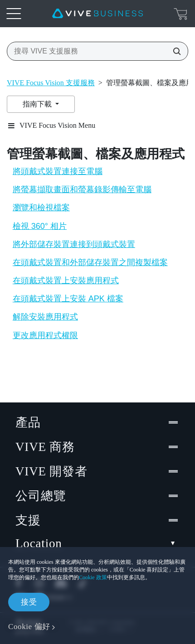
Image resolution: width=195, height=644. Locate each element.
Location (97, 544)
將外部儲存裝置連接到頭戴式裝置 (74, 244)
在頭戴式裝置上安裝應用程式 (66, 281)
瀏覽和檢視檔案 (41, 208)
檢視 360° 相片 (40, 226)
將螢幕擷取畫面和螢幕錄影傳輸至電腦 (82, 189)
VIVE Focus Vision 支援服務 (51, 83)
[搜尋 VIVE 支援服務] (174, 51)
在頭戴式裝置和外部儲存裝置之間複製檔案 (90, 262)
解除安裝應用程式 (45, 317)
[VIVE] (97, 14)
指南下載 (38, 104)
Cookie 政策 (93, 577)
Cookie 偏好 (29, 627)
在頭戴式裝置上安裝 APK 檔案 (68, 299)
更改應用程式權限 (45, 335)
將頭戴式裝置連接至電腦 (58, 171)
